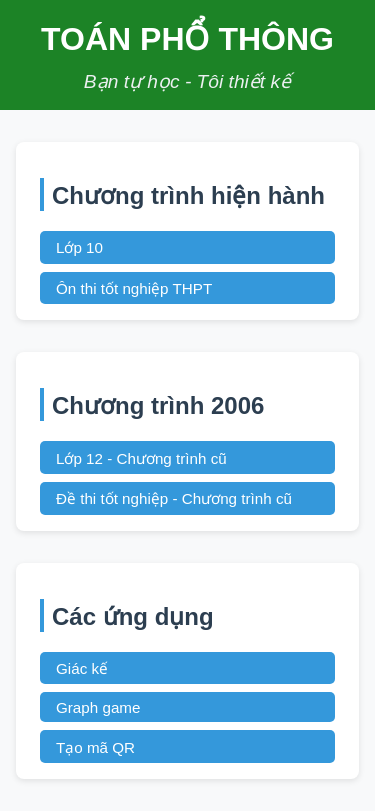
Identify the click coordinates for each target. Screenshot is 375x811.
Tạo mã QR (95, 747)
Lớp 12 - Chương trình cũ (141, 458)
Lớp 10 (79, 247)
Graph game (98, 707)
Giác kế (82, 668)
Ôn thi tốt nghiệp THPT (134, 288)
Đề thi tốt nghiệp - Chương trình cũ (174, 498)
